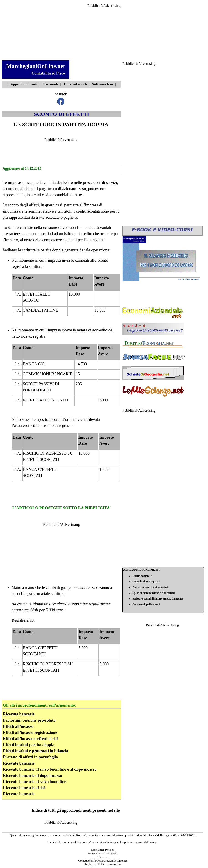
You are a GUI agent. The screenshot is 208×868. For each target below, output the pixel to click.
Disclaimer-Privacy (103, 850)
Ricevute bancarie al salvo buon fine (35, 782)
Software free (102, 84)
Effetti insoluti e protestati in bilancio (36, 751)
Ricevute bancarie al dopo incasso (32, 775)
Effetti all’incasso (18, 726)
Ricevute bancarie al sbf (24, 788)
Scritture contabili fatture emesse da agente (158, 599)
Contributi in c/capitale (146, 582)
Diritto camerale (142, 576)
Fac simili (51, 84)
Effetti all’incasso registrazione (30, 733)
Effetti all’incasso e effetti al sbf (30, 739)
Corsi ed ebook (76, 84)
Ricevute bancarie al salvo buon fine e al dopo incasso (50, 769)
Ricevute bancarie (19, 714)
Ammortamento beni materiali (150, 587)
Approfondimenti (24, 84)
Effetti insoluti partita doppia (29, 745)
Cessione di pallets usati (146, 604)
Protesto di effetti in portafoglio (31, 757)
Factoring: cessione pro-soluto (29, 720)
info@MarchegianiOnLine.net (109, 861)
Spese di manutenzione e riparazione (154, 593)
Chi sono (103, 857)
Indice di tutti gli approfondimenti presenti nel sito (76, 810)
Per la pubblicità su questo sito (103, 864)
